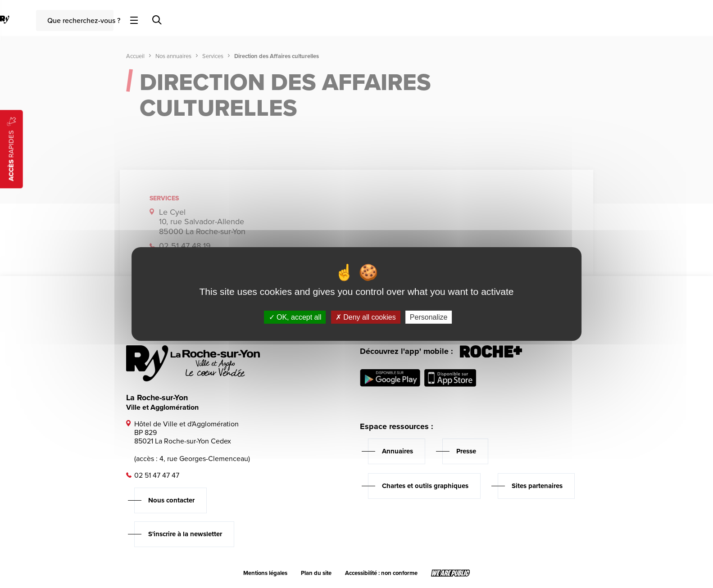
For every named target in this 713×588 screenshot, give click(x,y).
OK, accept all (295, 317)
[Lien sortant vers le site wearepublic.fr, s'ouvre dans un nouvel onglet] (451, 573)
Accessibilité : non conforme (381, 573)
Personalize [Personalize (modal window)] (429, 317)
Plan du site (316, 573)
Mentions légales (265, 573)
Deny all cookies (366, 317)
